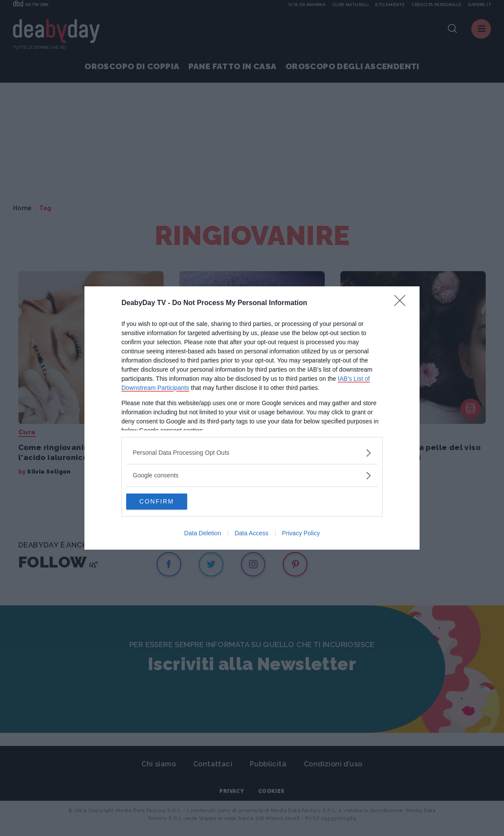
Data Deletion (203, 534)
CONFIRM (167, 502)
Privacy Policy (301, 534)
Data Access (252, 534)
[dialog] (252, 418)
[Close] (403, 303)
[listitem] (252, 452)
